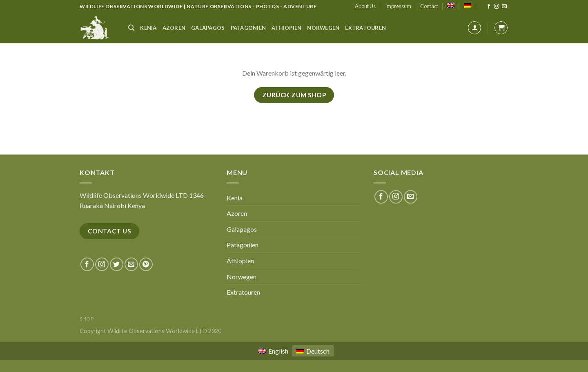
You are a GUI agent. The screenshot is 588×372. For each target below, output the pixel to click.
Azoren (174, 28)
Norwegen (323, 28)
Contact (429, 6)
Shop (87, 319)
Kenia (148, 28)
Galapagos (208, 28)
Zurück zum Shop (294, 95)
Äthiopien (286, 28)
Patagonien (248, 28)
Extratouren (365, 28)
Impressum (398, 6)
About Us (365, 6)
